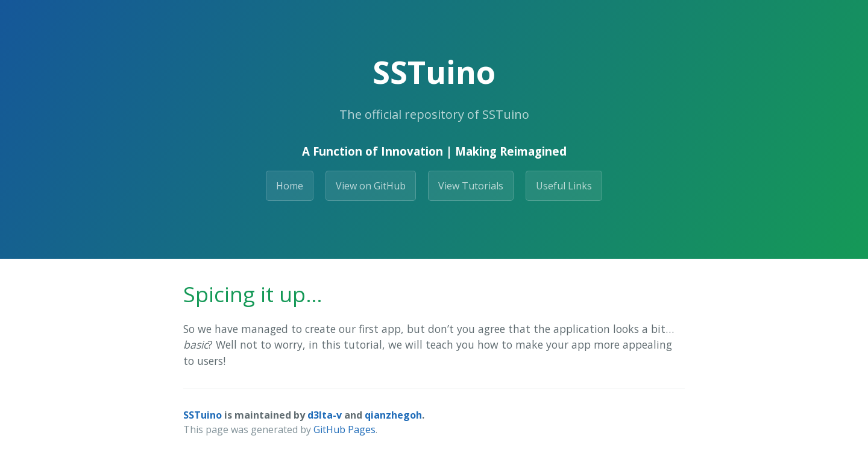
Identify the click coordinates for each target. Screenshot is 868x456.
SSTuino (203, 415)
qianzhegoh (393, 415)
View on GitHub (371, 186)
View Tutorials (471, 186)
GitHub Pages (344, 429)
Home (290, 186)
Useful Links (564, 186)
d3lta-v (325, 415)
